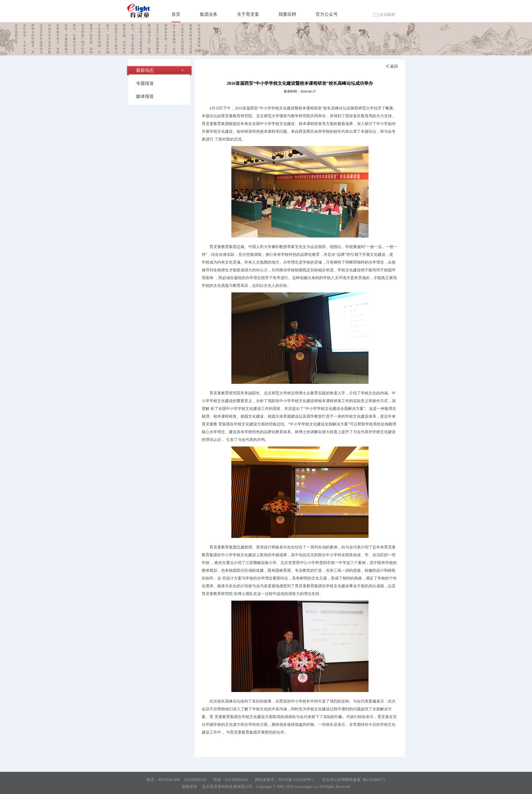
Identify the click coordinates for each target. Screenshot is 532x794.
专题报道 (145, 83)
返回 (392, 66)
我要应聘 (287, 14)
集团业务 (209, 14)
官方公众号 (327, 14)
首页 (176, 14)
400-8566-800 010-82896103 (182, 780)
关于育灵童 (248, 14)
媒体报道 (145, 96)
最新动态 (145, 70)
